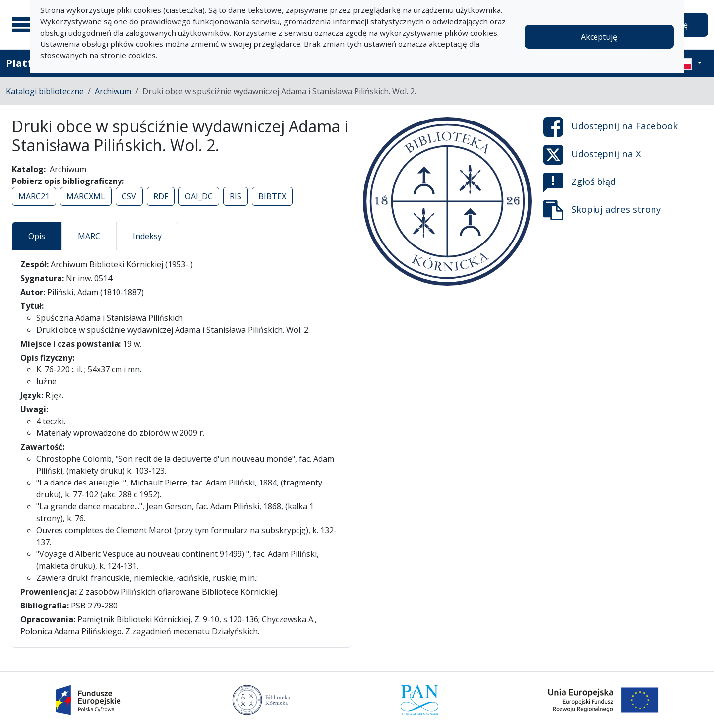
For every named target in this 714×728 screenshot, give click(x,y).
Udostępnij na (611, 127)
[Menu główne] (24, 25)
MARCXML (86, 196)
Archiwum (113, 91)
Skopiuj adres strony (602, 210)
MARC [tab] (89, 236)
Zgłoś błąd (580, 182)
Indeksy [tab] (147, 236)
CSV (129, 196)
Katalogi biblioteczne (45, 91)
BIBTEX (272, 196)
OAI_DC (199, 196)
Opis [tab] (37, 236)
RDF (161, 196)
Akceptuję (599, 37)
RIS (236, 196)
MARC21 (34, 196)
